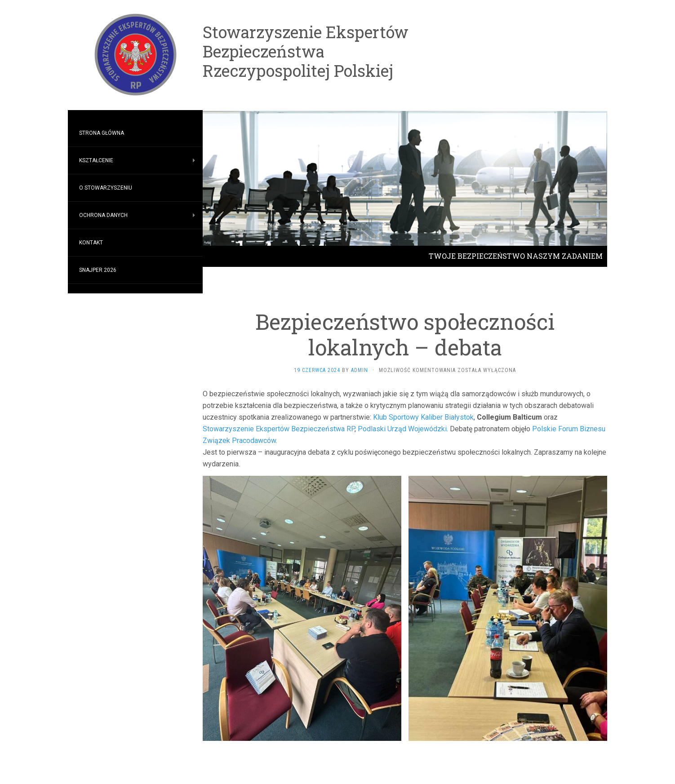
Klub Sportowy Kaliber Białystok (423, 417)
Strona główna (102, 133)
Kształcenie (96, 160)
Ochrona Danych (103, 215)
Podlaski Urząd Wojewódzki (402, 429)
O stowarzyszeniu (106, 188)
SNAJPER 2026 (98, 270)
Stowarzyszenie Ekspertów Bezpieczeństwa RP (279, 429)
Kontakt (91, 243)
